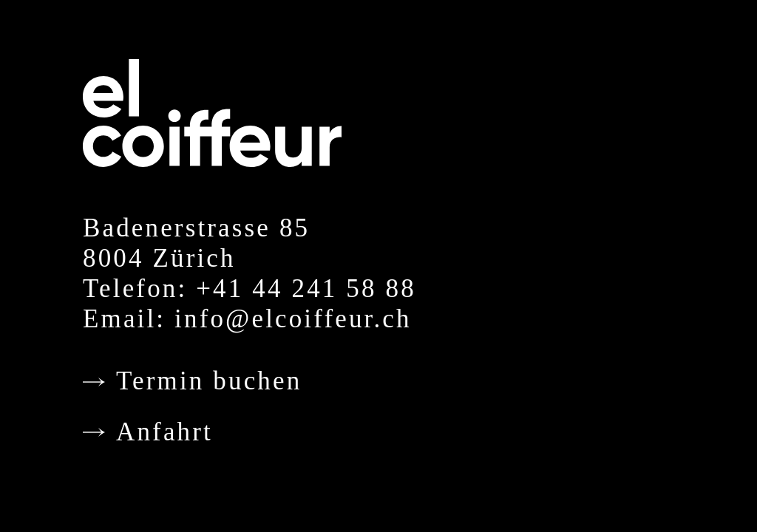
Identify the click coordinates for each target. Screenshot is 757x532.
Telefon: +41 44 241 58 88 (249, 289)
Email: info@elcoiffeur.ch (247, 319)
